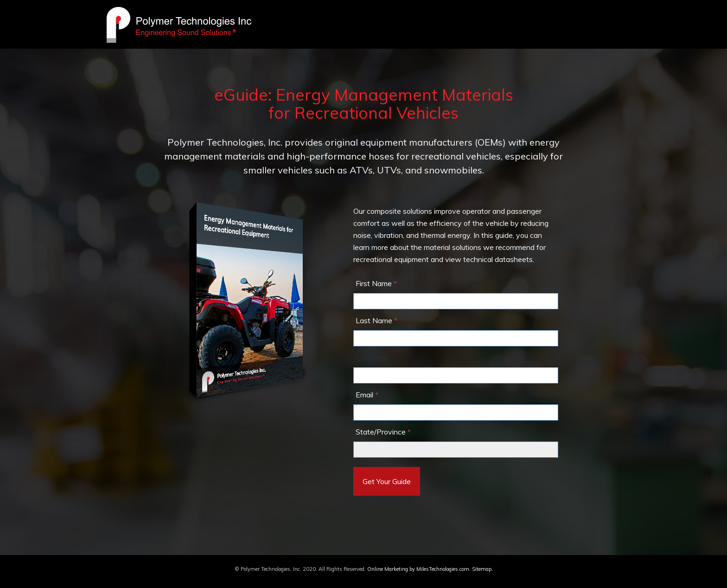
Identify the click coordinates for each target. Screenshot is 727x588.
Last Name (374, 320)
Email (364, 395)
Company (372, 358)
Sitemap (482, 569)
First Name (374, 283)
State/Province (381, 432)
